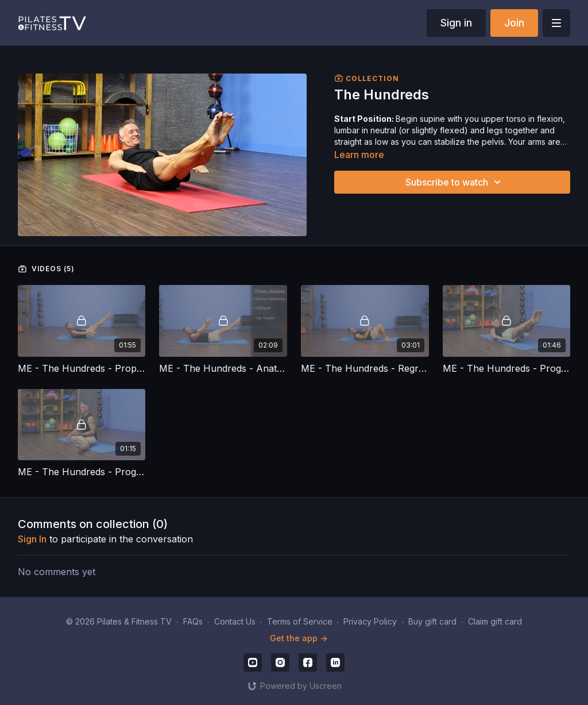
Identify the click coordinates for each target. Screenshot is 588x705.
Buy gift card (432, 621)
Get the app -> (299, 638)
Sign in (456, 23)
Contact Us (235, 621)
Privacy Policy (370, 621)
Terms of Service (300, 621)
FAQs (193, 621)
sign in (32, 539)
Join (514, 23)
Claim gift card (495, 621)
